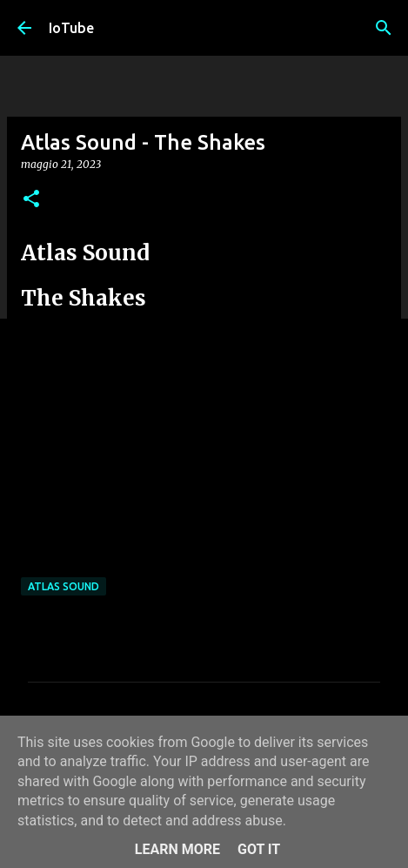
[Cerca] (384, 28)
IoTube (71, 28)
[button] (31, 200)
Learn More (177, 849)
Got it (259, 849)
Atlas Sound (64, 586)
